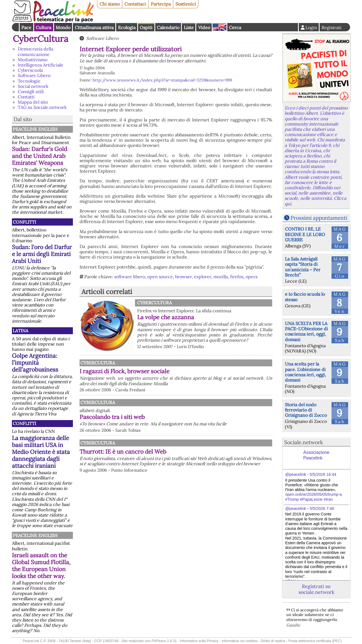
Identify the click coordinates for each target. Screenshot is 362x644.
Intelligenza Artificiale (40, 65)
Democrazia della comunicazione (35, 51)
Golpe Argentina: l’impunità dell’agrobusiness (35, 363)
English (220, 27)
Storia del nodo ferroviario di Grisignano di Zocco (306, 410)
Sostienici (186, 4)
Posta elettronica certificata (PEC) (315, 641)
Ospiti (146, 27)
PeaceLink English (35, 129)
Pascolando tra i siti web (112, 417)
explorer (203, 277)
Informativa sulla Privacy (199, 641)
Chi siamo (110, 4)
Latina (21, 331)
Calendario (168, 27)
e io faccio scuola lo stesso (305, 297)
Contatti (26, 97)
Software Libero (34, 75)
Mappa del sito (33, 102)
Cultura (44, 27)
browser (183, 277)
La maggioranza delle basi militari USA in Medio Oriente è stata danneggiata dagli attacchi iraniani (41, 452)
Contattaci (135, 4)
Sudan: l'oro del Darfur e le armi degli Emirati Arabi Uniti (42, 254)
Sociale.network (304, 442)
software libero (130, 277)
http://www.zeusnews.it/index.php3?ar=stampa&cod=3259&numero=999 (162, 80)
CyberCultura (41, 39)
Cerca (235, 27)
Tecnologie (29, 81)
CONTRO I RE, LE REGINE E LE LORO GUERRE (305, 234)
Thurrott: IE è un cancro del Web (123, 452)
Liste (189, 27)
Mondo (63, 27)
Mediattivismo (33, 60)
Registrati (332, 27)
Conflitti (24, 222)
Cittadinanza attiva (94, 27)
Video (204, 27)
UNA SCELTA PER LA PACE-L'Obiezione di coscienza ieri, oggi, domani (306, 331)
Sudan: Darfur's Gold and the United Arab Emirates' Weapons (39, 156)
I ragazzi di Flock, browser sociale (124, 371)
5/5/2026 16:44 (323, 474)
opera (252, 277)
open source (160, 277)
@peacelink (296, 474)
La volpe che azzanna (166, 317)
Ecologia (127, 27)
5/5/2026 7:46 (322, 508)
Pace (26, 27)
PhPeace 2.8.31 (164, 641)
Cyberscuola (30, 70)
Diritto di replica (273, 641)
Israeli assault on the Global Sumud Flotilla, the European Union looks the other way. (41, 566)
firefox (237, 277)
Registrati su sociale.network (316, 589)
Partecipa (161, 4)
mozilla (221, 277)
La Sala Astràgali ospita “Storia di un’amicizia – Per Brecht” (303, 267)
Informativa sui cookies (239, 641)
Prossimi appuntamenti (319, 218)
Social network (33, 86)
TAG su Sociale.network (42, 107)
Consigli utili (31, 91)
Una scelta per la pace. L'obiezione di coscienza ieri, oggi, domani (305, 372)
